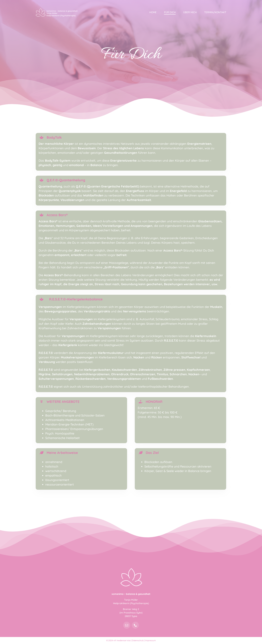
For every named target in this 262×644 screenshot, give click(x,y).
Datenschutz (138, 640)
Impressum (150, 640)
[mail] (127, 625)
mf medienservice (122, 640)
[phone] (135, 625)
